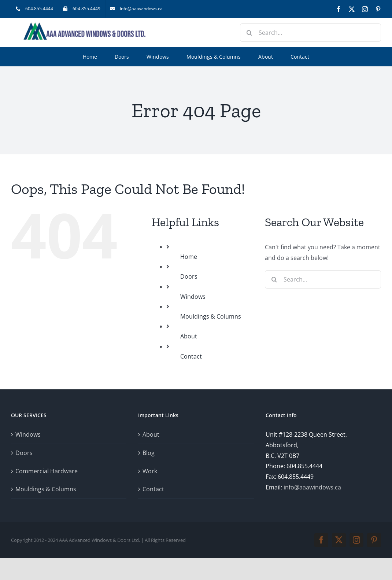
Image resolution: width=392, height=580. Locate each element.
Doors (189, 276)
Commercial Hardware (47, 471)
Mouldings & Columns (211, 316)
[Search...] (310, 33)
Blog (149, 453)
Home (189, 257)
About (189, 336)
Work (150, 471)
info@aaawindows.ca (312, 487)
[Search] (249, 33)
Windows (193, 297)
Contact (191, 356)
